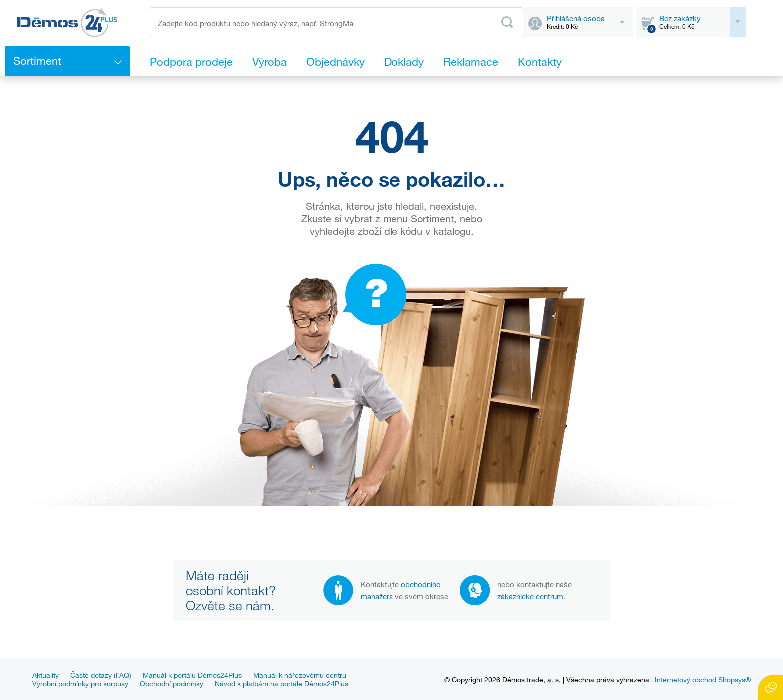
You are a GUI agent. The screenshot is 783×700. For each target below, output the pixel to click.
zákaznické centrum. (531, 596)
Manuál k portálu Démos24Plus (192, 675)
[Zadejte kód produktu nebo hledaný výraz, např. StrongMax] (337, 22)
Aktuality (46, 675)
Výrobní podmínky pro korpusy (80, 683)
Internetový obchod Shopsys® (703, 679)
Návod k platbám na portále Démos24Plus (281, 683)
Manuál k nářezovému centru (300, 675)
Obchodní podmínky (172, 683)
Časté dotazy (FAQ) (101, 675)
